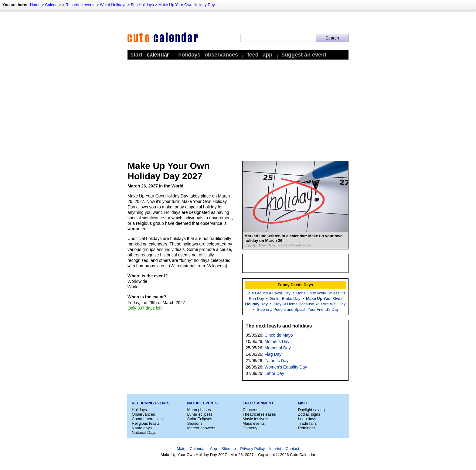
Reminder (307, 428)
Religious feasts (146, 423)
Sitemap (229, 449)
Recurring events (80, 5)
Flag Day (273, 354)
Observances (221, 55)
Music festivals (255, 419)
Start (136, 55)
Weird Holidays (113, 5)
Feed (253, 55)
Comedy (250, 428)
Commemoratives (147, 419)
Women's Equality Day (286, 367)
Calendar (53, 5)
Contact (292, 449)
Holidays (189, 55)
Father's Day (276, 361)
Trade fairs (308, 423)
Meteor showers (201, 428)
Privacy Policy (252, 449)
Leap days (307, 419)
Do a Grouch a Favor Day (268, 293)
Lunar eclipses (200, 414)
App (267, 55)
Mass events (254, 423)
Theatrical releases (259, 414)
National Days (144, 432)
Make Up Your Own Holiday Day (187, 5)
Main (181, 449)
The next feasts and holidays (279, 326)
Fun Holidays (142, 5)
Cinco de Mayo (279, 335)
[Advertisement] (238, 107)
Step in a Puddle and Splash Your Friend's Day (298, 309)
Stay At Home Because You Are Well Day (310, 304)
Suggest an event (304, 55)
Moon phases (199, 410)
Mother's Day (277, 341)
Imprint (275, 449)
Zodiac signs (309, 414)
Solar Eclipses (200, 419)
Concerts (250, 410)
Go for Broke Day (285, 298)
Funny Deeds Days (295, 285)
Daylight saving (311, 410)
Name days (142, 428)
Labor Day (274, 373)
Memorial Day (277, 348)
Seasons (195, 423)
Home (35, 5)
